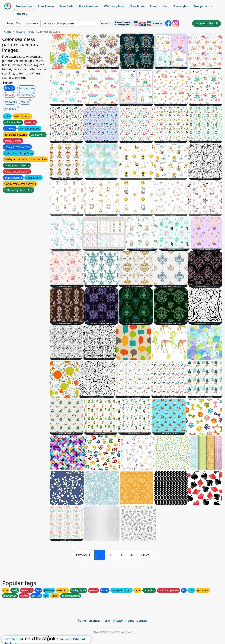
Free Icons (137, 6)
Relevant (10, 102)
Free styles (181, 6)
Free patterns (203, 6)
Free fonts (67, 6)
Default (9, 88)
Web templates (114, 6)
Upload (105, 23)
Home (8, 32)
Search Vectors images (21, 23)
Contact (142, 621)
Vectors (20, 32)
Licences (94, 621)
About (130, 621)
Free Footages (89, 6)
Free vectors (24, 6)
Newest (9, 95)
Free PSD (21, 14)
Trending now (27, 88)
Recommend (26, 95)
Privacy (118, 621)
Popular (25, 102)
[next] (145, 555)
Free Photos (46, 6)
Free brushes (159, 6)
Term (107, 621)
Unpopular (11, 109)
